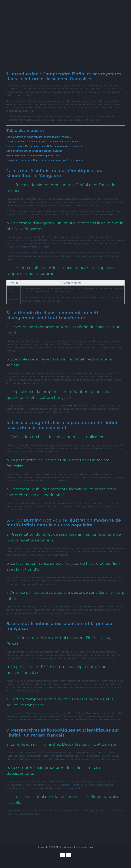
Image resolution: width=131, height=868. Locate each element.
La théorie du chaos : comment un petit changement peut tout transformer (43, 142)
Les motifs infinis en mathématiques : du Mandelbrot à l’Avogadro (39, 137)
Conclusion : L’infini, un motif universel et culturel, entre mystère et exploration (45, 160)
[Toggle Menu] (125, 4)
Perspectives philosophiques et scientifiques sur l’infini (33, 155)
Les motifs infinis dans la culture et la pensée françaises (34, 151)
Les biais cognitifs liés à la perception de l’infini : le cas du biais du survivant (44, 146)
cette (73, 406)
